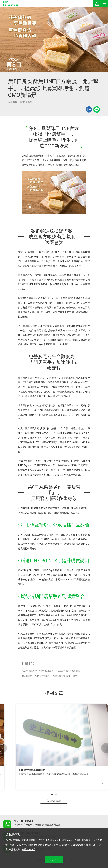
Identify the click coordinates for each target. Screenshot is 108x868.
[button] (52, 794)
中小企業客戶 (47, 671)
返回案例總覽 (54, 801)
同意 (54, 860)
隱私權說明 (30, 849)
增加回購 (76, 671)
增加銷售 (28, 676)
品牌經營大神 (30, 671)
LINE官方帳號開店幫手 (66, 676)
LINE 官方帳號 (43, 676)
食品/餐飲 (63, 671)
